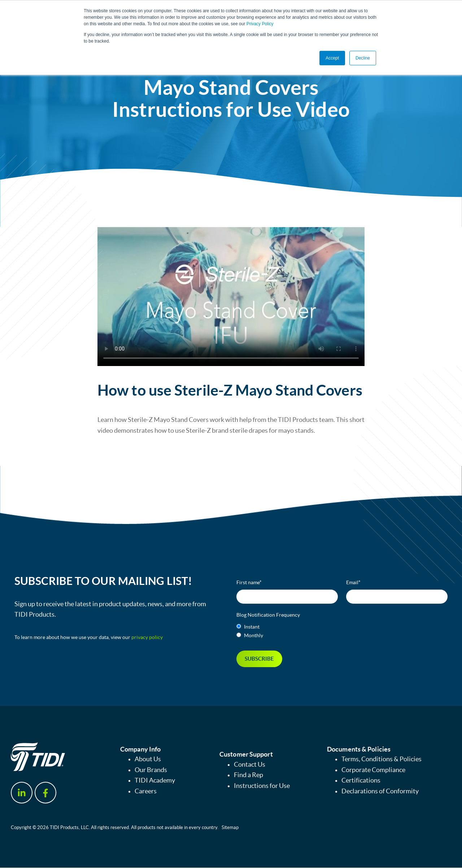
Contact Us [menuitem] (250, 765)
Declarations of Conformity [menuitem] (380, 792)
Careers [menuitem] (146, 792)
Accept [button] (332, 58)
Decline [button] (363, 58)
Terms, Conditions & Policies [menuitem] (382, 759)
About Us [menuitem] (148, 759)
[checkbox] (342, 631)
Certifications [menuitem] (361, 781)
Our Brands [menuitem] (151, 770)
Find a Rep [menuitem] (249, 775)
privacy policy (147, 637)
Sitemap (230, 827)
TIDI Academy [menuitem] (155, 781)
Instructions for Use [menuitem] (262, 786)
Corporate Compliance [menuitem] (373, 770)
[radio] (342, 627)
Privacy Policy (260, 24)
